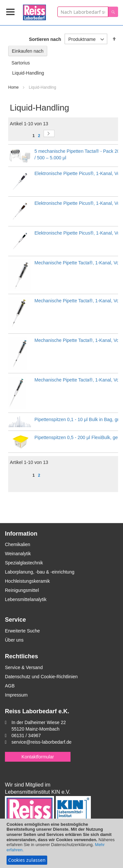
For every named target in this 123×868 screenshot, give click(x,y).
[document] (61, 843)
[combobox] (83, 12)
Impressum (16, 695)
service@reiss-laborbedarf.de (41, 742)
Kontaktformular (38, 757)
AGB (10, 686)
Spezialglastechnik (24, 563)
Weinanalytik (18, 554)
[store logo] (34, 11)
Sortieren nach (45, 39)
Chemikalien (18, 544)
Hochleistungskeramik (27, 581)
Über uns (14, 640)
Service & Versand (24, 667)
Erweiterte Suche (22, 631)
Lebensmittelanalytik (26, 599)
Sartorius (21, 63)
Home (14, 87)
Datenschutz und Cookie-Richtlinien (41, 677)
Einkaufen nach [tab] (28, 51)
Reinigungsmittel (22, 590)
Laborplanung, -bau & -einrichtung (40, 572)
